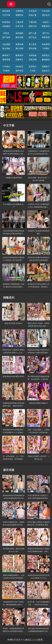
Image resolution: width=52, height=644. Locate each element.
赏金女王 (46, 71)
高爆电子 (19, 60)
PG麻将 (6, 71)
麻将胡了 (6, 55)
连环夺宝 (19, 71)
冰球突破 (33, 55)
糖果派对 (19, 55)
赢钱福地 (46, 60)
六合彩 (33, 71)
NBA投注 (19, 66)
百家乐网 (33, 60)
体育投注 (46, 55)
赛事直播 (6, 60)
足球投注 (33, 66)
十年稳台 (6, 66)
